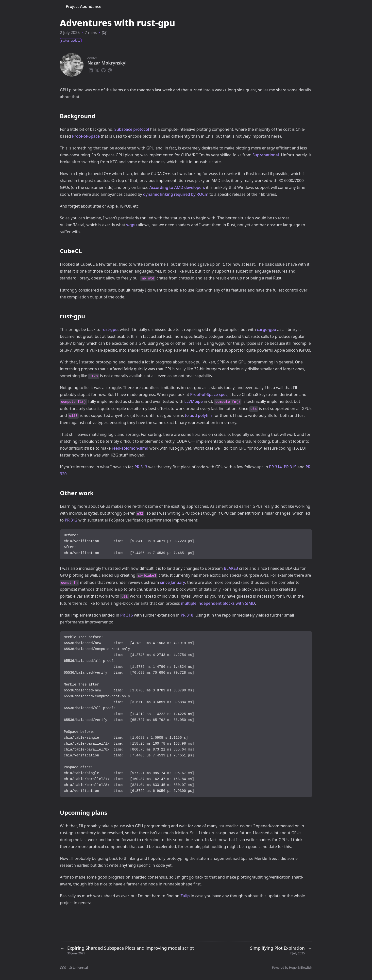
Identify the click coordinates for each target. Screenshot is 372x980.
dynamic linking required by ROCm (176, 194)
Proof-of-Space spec (209, 394)
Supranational (266, 155)
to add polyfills (199, 415)
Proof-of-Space (86, 136)
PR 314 (275, 467)
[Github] (103, 70)
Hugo (293, 968)
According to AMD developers (177, 187)
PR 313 (141, 467)
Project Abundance (84, 6)
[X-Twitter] (97, 70)
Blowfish (306, 968)
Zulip (185, 896)
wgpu (131, 225)
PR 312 (71, 520)
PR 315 (290, 467)
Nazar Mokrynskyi (107, 63)
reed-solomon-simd (130, 448)
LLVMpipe (194, 401)
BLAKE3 (231, 568)
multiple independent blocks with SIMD (218, 603)
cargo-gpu (267, 329)
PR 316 (127, 615)
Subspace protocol (132, 129)
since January (173, 582)
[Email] (110, 70)
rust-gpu (110, 329)
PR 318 (187, 615)
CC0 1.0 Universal (74, 968)
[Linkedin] (91, 70)
